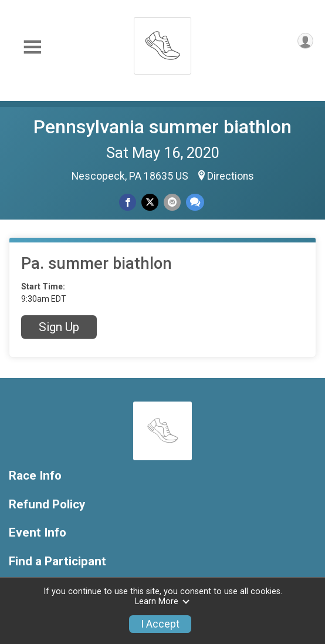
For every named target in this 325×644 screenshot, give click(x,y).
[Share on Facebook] (128, 202)
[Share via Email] (172, 202)
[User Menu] (305, 41)
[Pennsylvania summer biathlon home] (162, 43)
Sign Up (59, 327)
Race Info (35, 476)
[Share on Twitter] (150, 202)
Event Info (38, 533)
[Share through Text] (195, 202)
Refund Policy (47, 505)
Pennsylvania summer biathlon (162, 127)
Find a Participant (57, 562)
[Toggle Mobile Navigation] (32, 47)
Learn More (162, 601)
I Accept (160, 624)
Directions (231, 176)
